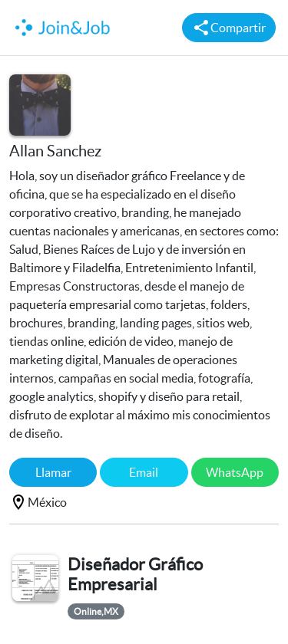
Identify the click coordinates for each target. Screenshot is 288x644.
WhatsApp (235, 472)
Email (144, 472)
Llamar (53, 472)
